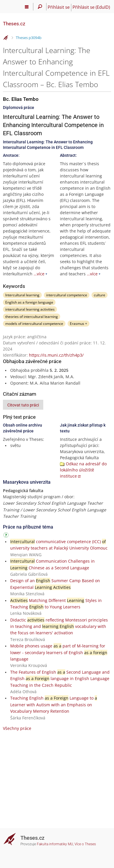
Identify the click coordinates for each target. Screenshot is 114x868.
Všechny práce (17, 728)
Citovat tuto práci (23, 405)
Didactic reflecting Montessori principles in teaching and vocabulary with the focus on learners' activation (59, 626)
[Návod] (7, 536)
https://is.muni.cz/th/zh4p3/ (56, 355)
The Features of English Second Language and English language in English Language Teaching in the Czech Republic (60, 679)
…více (39, 274)
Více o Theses (85, 844)
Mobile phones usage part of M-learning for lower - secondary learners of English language (59, 652)
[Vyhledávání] (40, 7)
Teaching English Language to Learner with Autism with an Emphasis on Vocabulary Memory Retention (54, 705)
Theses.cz (14, 24)
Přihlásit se (59, 7)
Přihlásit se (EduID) (91, 7)
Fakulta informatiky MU (55, 844)
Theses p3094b (29, 38)
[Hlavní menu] (27, 7)
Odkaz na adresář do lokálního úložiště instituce (83, 470)
